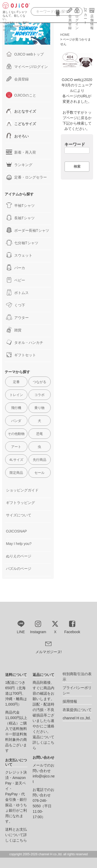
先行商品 (40, 460)
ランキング (19, 165)
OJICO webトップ (25, 54)
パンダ (16, 421)
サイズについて (19, 515)
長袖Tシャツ (20, 218)
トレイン (16, 395)
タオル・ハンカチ (25, 342)
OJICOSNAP (16, 531)
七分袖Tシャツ (22, 243)
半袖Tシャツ (20, 205)
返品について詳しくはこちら (43, 742)
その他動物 (16, 434)
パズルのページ (19, 569)
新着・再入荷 (21, 152)
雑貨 (14, 330)
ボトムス (17, 292)
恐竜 (40, 434)
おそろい (17, 136)
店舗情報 (92, 20)
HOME (65, 35)
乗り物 (39, 408)
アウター (17, 317)
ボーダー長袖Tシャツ (28, 230)
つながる (40, 382)
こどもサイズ (21, 124)
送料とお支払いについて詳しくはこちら (16, 835)
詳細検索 (58, 13)
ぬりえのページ (19, 556)
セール (39, 473)
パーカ (16, 268)
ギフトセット (21, 355)
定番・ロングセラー (26, 177)
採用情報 (70, 701)
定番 (16, 382)
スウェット (19, 255)
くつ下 (16, 305)
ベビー (16, 280)
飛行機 (16, 408)
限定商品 (16, 473)
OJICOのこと (21, 95)
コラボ (39, 395)
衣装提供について (77, 710)
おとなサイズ (21, 111)
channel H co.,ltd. (77, 718)
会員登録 (70, 20)
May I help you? (19, 544)
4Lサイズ (16, 460)
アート (16, 447)
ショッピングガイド (22, 490)
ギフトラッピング (20, 503)
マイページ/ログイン (27, 66)
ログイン (77, 20)
